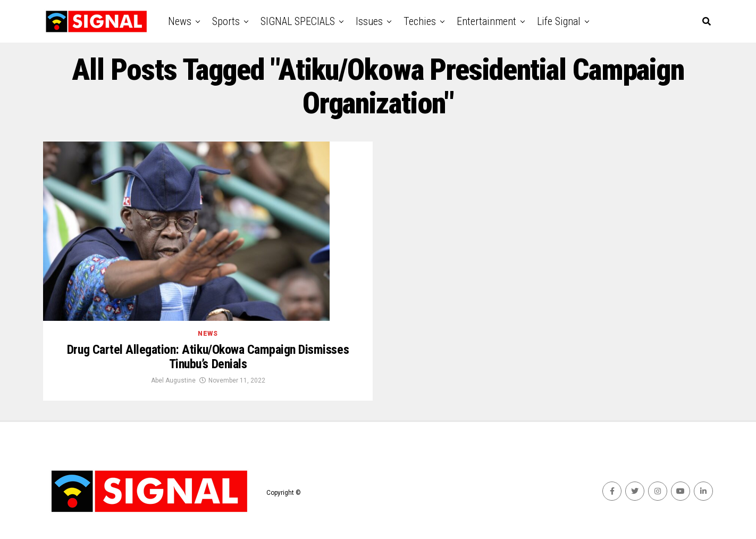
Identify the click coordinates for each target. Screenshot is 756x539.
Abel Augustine (173, 380)
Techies (420, 21)
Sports (226, 21)
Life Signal (559, 21)
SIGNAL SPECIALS (298, 21)
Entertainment (486, 21)
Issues (369, 21)
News (180, 21)
